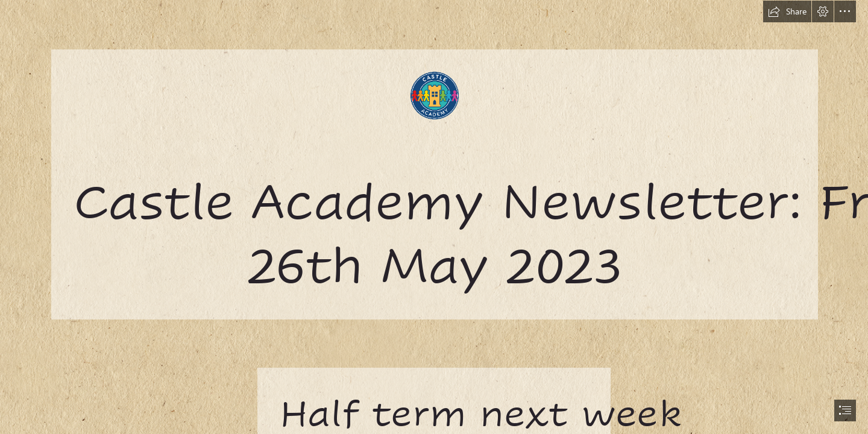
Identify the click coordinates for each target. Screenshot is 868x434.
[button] (787, 11)
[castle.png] (434, 159)
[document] (434, 217)
